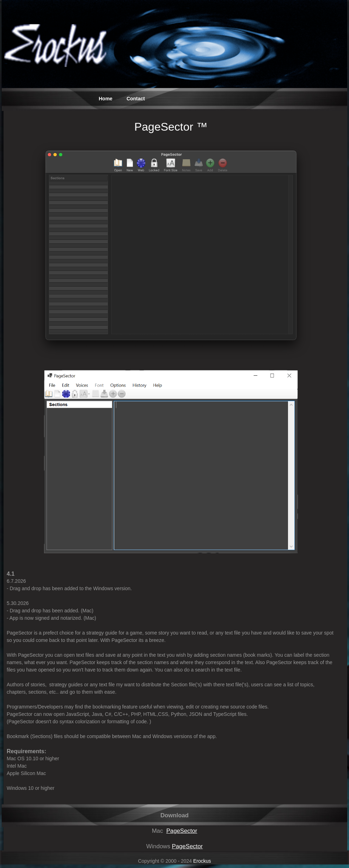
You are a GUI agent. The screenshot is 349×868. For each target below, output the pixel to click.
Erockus (202, 861)
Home (106, 99)
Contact (136, 99)
